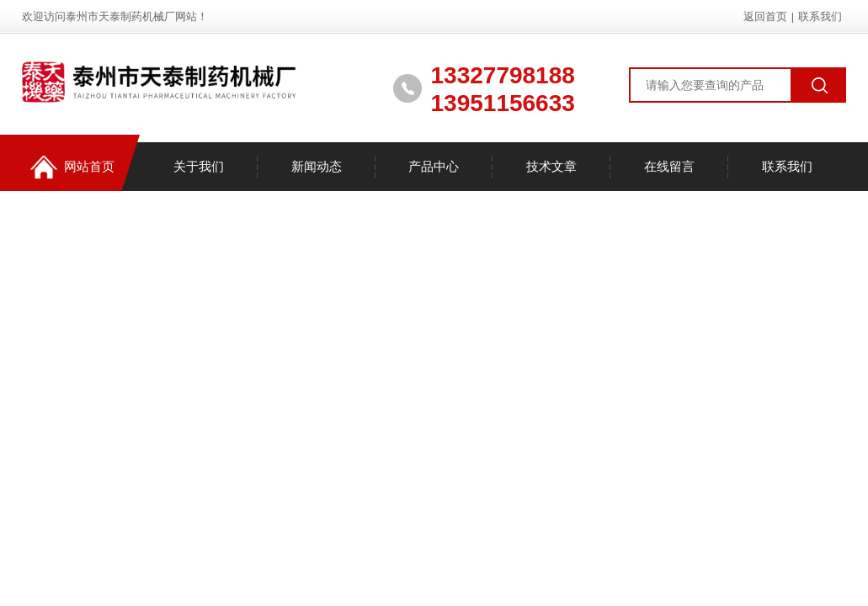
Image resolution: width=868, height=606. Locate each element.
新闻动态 (317, 166)
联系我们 (820, 16)
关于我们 (199, 166)
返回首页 (765, 16)
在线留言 (669, 166)
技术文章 (551, 166)
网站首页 (72, 167)
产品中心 (434, 166)
